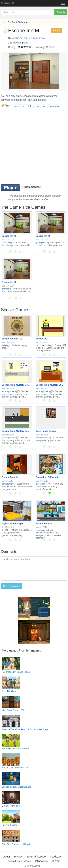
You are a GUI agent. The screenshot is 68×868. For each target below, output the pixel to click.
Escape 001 (42, 339)
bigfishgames (43, 484)
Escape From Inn (11, 477)
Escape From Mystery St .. (49, 385)
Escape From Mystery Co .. (16, 385)
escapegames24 (44, 345)
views (16, 43)
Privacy (18, 857)
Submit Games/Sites (20, 861)
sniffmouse (8, 243)
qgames (7, 289)
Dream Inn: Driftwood (47, 477)
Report (56, 30)
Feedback (55, 857)
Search (61, 12)
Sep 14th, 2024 (36, 38)
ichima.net (18, 38)
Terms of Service (36, 857)
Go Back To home (18, 22)
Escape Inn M (9, 236)
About (7, 857)
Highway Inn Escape (12, 523)
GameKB (8, 3)
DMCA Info (41, 861)
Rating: (12, 47)
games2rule (8, 484)
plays (25, 43)
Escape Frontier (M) (12, 339)
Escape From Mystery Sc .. (16, 431)
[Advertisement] (34, 146)
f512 (5, 530)
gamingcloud (43, 243)
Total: (51, 47)
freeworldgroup (44, 438)
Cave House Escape (46, 431)
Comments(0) (32, 187)
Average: (41, 47)
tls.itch (6, 345)
